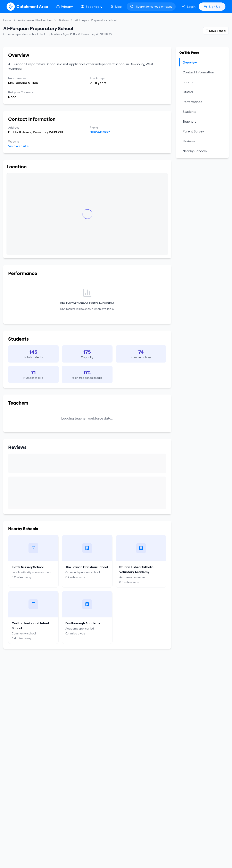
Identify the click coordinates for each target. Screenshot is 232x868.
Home (7, 20)
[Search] (151, 7)
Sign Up (212, 7)
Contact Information (198, 72)
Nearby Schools (195, 151)
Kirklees (64, 20)
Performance (192, 102)
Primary (65, 7)
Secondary (92, 7)
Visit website (18, 146)
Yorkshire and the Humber (35, 20)
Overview (188, 62)
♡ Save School (216, 31)
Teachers (189, 121)
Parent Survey (193, 131)
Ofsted (188, 92)
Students (189, 112)
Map (116, 7)
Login (189, 7)
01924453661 (100, 132)
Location (189, 82)
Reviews (189, 141)
